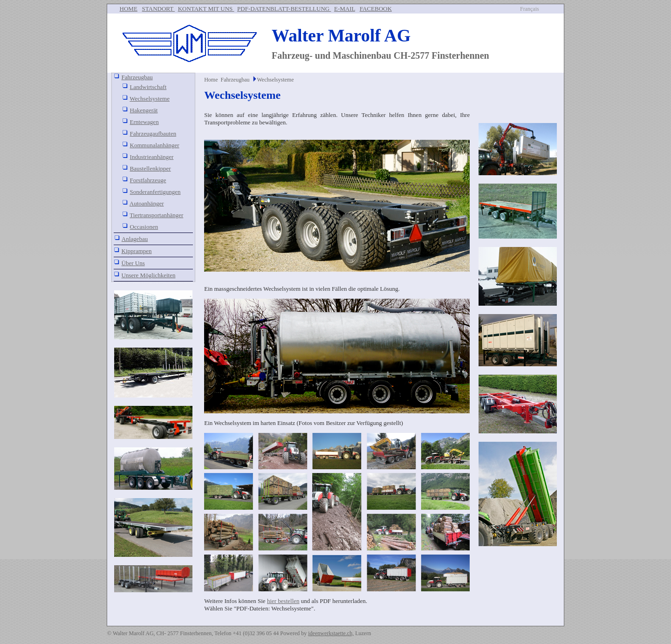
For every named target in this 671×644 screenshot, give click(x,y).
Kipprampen (137, 251)
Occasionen (144, 227)
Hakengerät (144, 110)
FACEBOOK (376, 9)
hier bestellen (283, 601)
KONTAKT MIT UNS (206, 9)
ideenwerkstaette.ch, (331, 633)
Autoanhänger (147, 203)
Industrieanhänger (152, 157)
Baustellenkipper (151, 168)
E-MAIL (345, 9)
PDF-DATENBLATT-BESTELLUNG (284, 9)
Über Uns (133, 263)
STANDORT (159, 9)
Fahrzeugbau (137, 77)
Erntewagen (144, 122)
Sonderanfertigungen (155, 192)
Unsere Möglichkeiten (149, 275)
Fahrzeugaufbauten (153, 134)
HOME (129, 9)
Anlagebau (135, 239)
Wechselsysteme (150, 99)
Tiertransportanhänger (156, 215)
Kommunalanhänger (155, 145)
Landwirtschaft (148, 87)
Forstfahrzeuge (148, 180)
